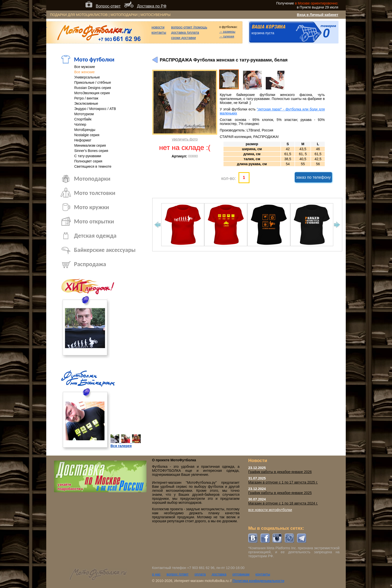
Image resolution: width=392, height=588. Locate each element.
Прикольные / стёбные (93, 82)
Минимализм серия (90, 145)
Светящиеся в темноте (93, 166)
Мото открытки (94, 221)
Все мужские (85, 67)
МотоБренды (85, 130)
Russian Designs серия (93, 88)
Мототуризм (84, 114)
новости (158, 27)
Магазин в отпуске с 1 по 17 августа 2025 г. (283, 482)
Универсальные (87, 77)
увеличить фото (185, 139)
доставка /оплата (185, 32)
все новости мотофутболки (270, 510)
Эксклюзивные (86, 103)
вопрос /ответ (177, 574)
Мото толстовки (95, 193)
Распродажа (90, 264)
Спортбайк (83, 119)
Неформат (83, 140)
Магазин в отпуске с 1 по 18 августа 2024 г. (283, 503)
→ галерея (227, 36)
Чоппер (80, 124)
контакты (159, 32)
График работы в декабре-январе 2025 (280, 493)
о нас (156, 574)
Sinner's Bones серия (91, 151)
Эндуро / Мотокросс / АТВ (95, 109)
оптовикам (241, 574)
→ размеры (227, 32)
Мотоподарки (92, 179)
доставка (219, 574)
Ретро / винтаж (86, 98)
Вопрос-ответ (108, 6)
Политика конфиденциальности (258, 581)
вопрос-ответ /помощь (189, 27)
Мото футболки (94, 59)
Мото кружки (91, 207)
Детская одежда (95, 236)
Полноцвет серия (88, 161)
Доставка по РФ (152, 6)
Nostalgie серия (87, 135)
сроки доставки (184, 38)
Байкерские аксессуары (105, 250)
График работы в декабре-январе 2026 (280, 472)
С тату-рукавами (88, 156)
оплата (200, 574)
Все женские (84, 72)
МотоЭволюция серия (92, 93)
